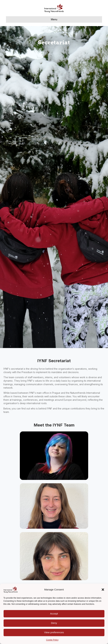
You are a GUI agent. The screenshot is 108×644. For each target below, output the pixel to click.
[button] (103, 590)
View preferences (54, 632)
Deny (54, 623)
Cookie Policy (52, 640)
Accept (54, 614)
